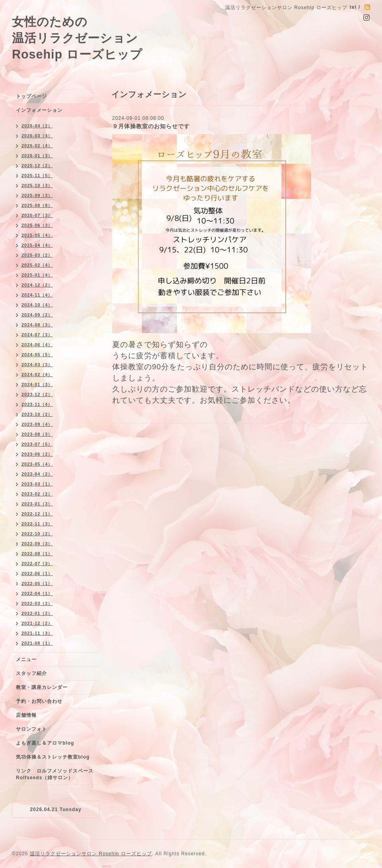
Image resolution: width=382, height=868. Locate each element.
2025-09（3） (37, 195)
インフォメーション (39, 110)
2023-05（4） (37, 464)
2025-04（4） (37, 245)
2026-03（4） (37, 136)
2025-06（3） (37, 225)
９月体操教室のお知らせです (151, 126)
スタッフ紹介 (31, 673)
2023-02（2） (37, 494)
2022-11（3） (37, 524)
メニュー (26, 659)
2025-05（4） (37, 235)
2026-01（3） (37, 156)
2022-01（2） (37, 613)
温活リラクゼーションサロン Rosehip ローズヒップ (91, 854)
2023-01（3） (37, 504)
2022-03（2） (37, 603)
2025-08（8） (37, 205)
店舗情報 (26, 715)
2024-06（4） (37, 345)
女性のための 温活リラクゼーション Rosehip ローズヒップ (77, 38)
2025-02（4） (37, 265)
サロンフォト (31, 729)
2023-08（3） (37, 434)
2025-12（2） (37, 166)
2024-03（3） (37, 365)
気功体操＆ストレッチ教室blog (53, 757)
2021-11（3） (37, 633)
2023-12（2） (37, 394)
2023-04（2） (37, 474)
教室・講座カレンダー (42, 687)
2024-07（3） (37, 335)
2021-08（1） (37, 643)
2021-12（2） (37, 623)
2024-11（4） (37, 295)
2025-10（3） (37, 185)
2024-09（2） (37, 315)
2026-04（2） (37, 126)
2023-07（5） (37, 444)
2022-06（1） (37, 573)
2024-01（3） (37, 384)
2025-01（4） (37, 275)
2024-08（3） (37, 325)
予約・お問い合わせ (39, 701)
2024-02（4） (37, 375)
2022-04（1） (37, 593)
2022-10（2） (37, 534)
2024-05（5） (37, 355)
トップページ (31, 96)
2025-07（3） (37, 215)
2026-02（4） (37, 146)
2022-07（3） (37, 564)
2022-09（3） (37, 544)
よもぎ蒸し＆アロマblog (45, 743)
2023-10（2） (37, 414)
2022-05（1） (37, 583)
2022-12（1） (37, 514)
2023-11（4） (37, 404)
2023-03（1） (37, 484)
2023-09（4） (37, 424)
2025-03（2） (37, 255)
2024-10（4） (37, 305)
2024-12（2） (37, 285)
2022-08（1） (37, 554)
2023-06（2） (37, 454)
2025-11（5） (37, 176)
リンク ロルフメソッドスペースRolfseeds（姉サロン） (55, 774)
